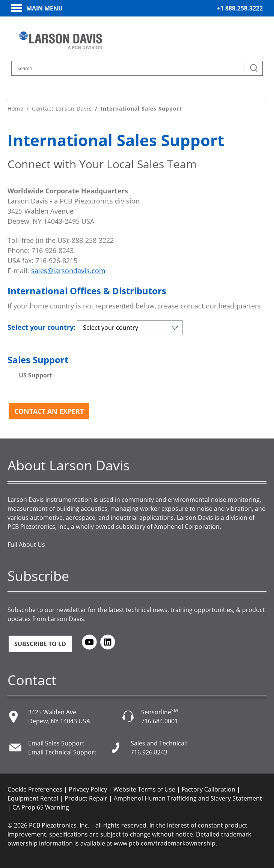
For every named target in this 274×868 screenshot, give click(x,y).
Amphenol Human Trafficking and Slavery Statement (188, 798)
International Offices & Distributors (87, 291)
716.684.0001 (160, 721)
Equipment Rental (33, 798)
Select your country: (41, 327)
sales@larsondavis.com (68, 271)
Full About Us (26, 545)
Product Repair (86, 798)
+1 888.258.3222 (240, 8)
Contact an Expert (49, 411)
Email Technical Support (62, 752)
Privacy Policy (88, 789)
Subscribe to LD (40, 644)
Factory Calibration (209, 789)
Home (16, 108)
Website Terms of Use (144, 789)
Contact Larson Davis (62, 108)
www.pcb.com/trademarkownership (165, 843)
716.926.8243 (149, 752)
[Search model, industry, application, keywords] (137, 68)
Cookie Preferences (35, 789)
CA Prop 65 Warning (41, 807)
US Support (35, 375)
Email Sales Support (56, 743)
